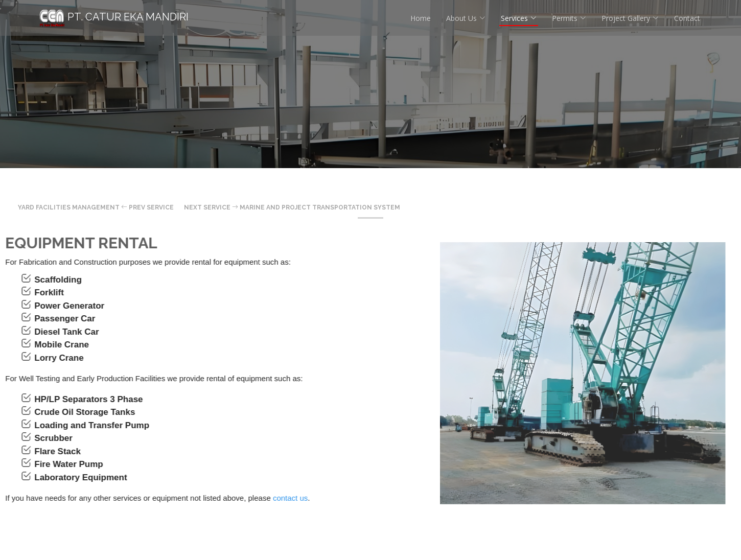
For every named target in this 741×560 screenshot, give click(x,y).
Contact (687, 18)
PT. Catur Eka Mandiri (114, 17)
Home (421, 18)
